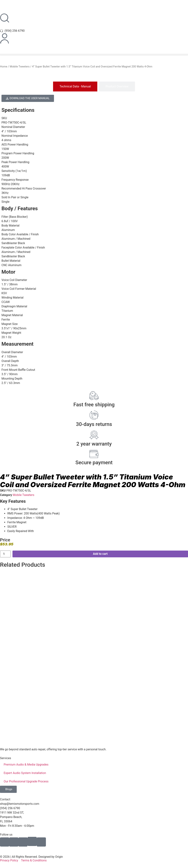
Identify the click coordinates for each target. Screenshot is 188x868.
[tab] (75, 87)
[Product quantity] (5, 554)
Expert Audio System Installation (25, 773)
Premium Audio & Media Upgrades (26, 765)
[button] (94, 55)
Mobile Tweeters (20, 67)
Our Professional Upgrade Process (26, 781)
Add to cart (100, 554)
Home (4, 67)
